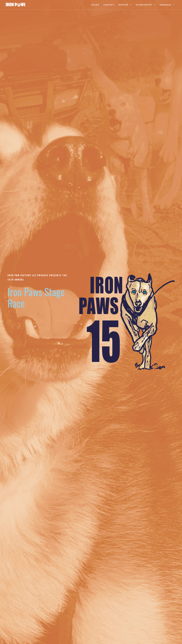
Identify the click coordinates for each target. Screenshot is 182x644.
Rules (95, 5)
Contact (109, 5)
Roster (124, 5)
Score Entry (144, 5)
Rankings (165, 5)
